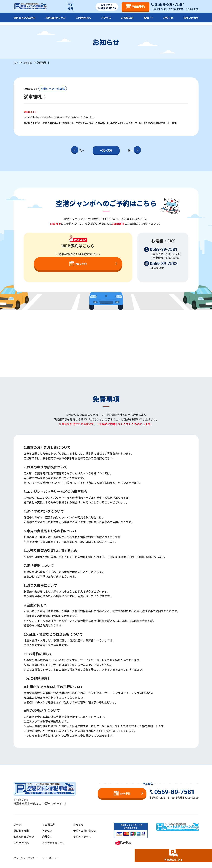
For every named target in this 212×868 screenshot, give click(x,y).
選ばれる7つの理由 (25, 20)
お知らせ (168, 20)
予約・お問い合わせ (88, 830)
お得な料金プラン (56, 20)
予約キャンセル (86, 837)
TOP (16, 62)
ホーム (18, 824)
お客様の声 (128, 20)
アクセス (107, 20)
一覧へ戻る (106, 150)
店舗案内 (49, 837)
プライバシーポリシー (25, 858)
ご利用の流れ (84, 20)
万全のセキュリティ (56, 843)
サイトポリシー (50, 858)
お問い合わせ (190, 20)
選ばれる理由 (22, 830)
